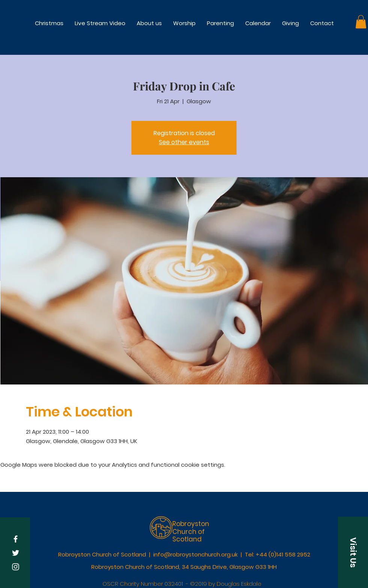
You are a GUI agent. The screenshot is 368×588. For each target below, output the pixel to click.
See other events (184, 142)
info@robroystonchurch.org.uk (195, 554)
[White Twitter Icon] (16, 553)
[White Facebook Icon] (16, 539)
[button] (184, 23)
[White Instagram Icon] (16, 567)
